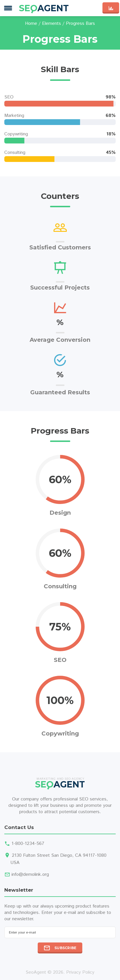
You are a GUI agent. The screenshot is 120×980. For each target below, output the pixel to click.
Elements (52, 24)
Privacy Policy (80, 972)
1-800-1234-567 (28, 844)
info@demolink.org (30, 874)
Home (31, 24)
